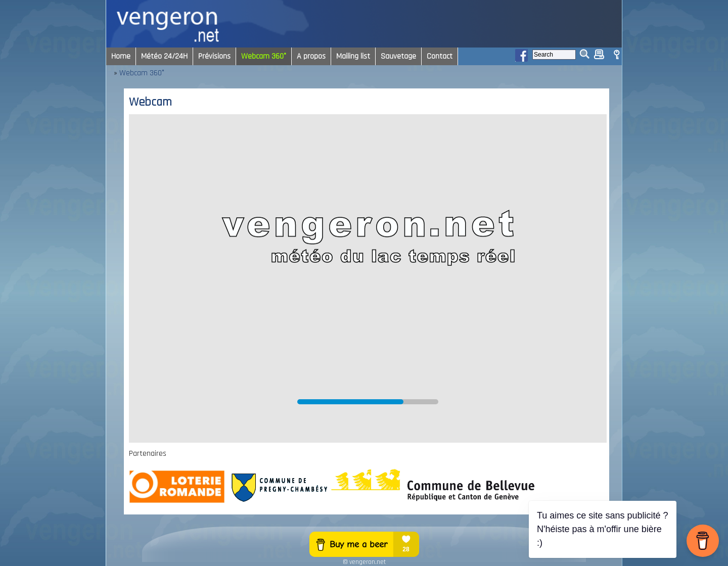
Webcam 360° (142, 73)
